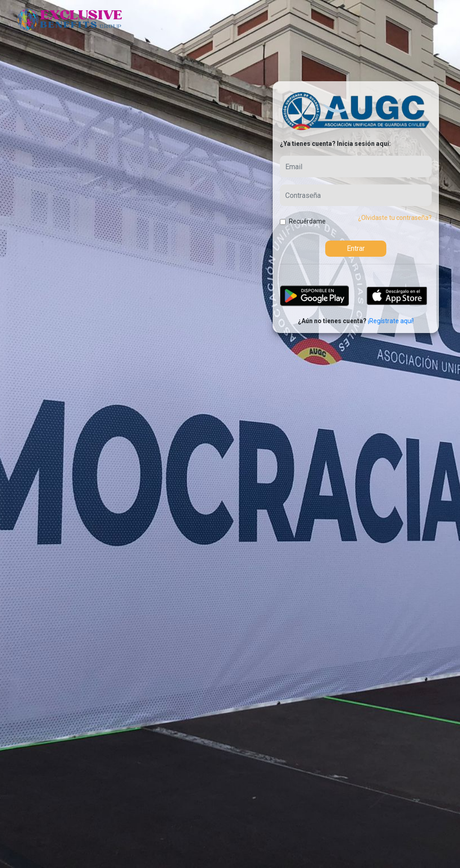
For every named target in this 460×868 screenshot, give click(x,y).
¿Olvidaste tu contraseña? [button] (395, 218)
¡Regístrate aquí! (391, 321)
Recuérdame (307, 221)
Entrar (356, 248)
